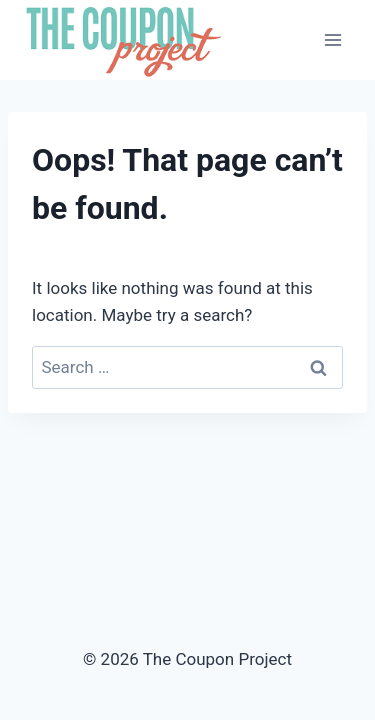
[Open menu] (332, 39)
